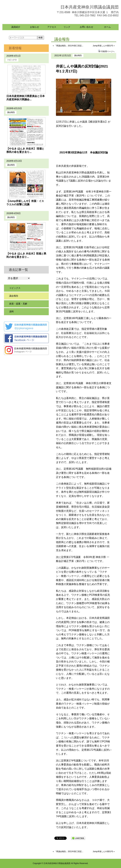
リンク (67, 27)
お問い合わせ (86, 27)
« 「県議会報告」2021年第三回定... (68, 46)
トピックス (12, 60)
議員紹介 (16, 27)
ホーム (107, 27)
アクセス (52, 27)
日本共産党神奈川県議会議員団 (90, 7)
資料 (12, 311)
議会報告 (78, 55)
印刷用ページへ (108, 51)
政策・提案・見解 (18, 304)
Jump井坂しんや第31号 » (104, 46)
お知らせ (35, 27)
